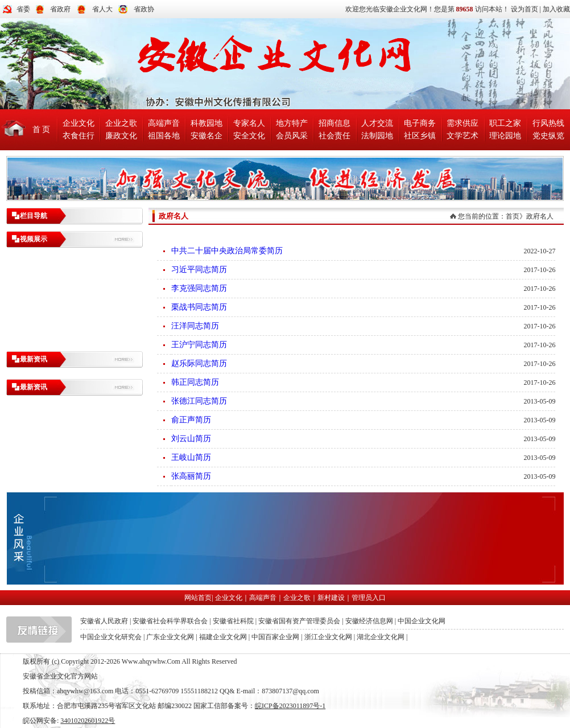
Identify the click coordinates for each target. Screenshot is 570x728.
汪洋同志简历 (195, 326)
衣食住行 (79, 136)
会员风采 (292, 136)
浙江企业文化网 (328, 637)
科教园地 (206, 123)
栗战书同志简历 (199, 307)
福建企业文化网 (223, 637)
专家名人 (249, 123)
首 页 (42, 129)
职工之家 (505, 123)
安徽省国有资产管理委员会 (299, 621)
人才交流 (377, 123)
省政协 (144, 9)
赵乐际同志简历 (199, 363)
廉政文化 (121, 136)
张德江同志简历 (199, 401)
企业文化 (79, 123)
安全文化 (249, 136)
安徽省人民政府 (104, 621)
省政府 (60, 9)
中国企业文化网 (422, 621)
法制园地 (377, 136)
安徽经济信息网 (369, 621)
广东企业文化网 (170, 637)
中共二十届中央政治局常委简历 (227, 251)
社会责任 (334, 136)
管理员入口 (369, 598)
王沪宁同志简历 (199, 345)
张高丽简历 (191, 476)
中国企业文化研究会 (111, 637)
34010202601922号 (88, 721)
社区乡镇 (420, 136)
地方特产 (292, 123)
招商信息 (334, 123)
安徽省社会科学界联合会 (170, 621)
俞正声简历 (191, 420)
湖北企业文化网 (381, 637)
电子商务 (420, 123)
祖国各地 (164, 136)
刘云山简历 (191, 439)
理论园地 (505, 136)
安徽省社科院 (233, 621)
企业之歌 (121, 123)
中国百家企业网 (275, 637)
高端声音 (164, 123)
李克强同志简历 (199, 288)
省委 (23, 9)
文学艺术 (462, 136)
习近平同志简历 (199, 270)
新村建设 (331, 598)
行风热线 (548, 123)
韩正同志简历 (195, 382)
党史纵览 (548, 136)
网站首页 (198, 598)
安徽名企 (206, 136)
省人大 (102, 9)
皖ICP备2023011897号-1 (290, 706)
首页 (513, 216)
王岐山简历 (191, 457)
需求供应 (462, 123)
